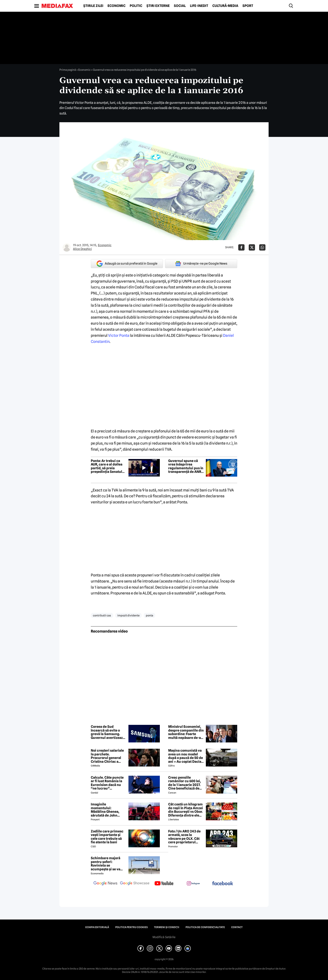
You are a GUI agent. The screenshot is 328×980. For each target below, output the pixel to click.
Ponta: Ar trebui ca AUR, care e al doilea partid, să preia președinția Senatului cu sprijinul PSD (108, 466)
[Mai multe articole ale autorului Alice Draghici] (67, 247)
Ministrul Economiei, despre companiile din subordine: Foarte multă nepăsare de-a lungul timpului (186, 732)
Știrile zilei (93, 6)
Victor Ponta (119, 335)
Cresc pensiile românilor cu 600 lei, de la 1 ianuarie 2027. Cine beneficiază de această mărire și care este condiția (186, 783)
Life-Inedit (199, 6)
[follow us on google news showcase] (135, 884)
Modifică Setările (164, 937)
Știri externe (158, 6)
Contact (237, 927)
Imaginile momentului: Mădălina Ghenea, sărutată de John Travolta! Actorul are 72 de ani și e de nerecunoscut (107, 810)
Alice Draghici (82, 249)
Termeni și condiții (167, 927)
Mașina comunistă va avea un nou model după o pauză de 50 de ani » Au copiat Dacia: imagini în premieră (186, 756)
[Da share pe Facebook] (241, 247)
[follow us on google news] (105, 884)
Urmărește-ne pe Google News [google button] (201, 264)
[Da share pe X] (252, 247)
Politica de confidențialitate (205, 927)
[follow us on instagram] (193, 884)
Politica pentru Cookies (131, 927)
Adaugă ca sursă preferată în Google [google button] (127, 264)
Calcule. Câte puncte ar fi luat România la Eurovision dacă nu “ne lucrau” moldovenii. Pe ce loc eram (107, 783)
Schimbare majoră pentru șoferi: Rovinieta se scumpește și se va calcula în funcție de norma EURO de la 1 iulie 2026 (107, 864)
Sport (248, 6)
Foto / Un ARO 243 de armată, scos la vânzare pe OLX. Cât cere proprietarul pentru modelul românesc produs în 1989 (184, 837)
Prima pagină (68, 70)
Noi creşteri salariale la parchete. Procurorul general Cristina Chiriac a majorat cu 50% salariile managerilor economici (108, 756)
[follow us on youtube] (164, 884)
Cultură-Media (225, 6)
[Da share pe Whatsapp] (262, 247)
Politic (136, 6)
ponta (149, 615)
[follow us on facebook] (223, 884)
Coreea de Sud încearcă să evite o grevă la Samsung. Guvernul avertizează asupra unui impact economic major (108, 732)
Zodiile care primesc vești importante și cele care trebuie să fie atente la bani (107, 837)
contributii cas (102, 615)
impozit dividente (128, 615)
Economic (117, 6)
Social (180, 6)
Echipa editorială (97, 927)
